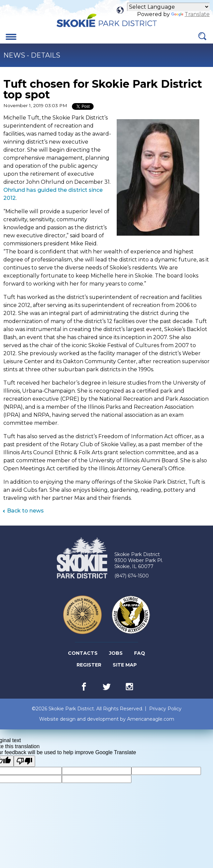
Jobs (116, 653)
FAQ (140, 653)
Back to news (25, 511)
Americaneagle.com (151, 719)
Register (89, 665)
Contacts (83, 653)
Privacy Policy (165, 709)
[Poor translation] (24, 761)
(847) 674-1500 (132, 576)
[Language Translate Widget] (168, 7)
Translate (190, 14)
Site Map (125, 665)
